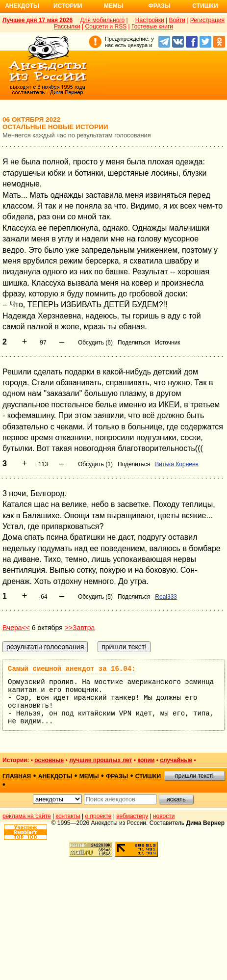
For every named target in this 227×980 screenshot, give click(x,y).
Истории (68, 6)
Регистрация (207, 20)
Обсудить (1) (95, 464)
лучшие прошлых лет (101, 760)
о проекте (99, 816)
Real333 (166, 597)
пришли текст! (194, 776)
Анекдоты (22, 6)
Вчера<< (16, 628)
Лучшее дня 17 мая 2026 (38, 20)
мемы (89, 776)
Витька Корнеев (177, 464)
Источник (167, 343)
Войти (177, 20)
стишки (148, 776)
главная (17, 776)
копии (146, 760)
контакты (68, 816)
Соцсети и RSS (106, 26)
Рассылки (67, 26)
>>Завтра (80, 628)
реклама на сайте (27, 816)
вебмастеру (132, 816)
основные (49, 760)
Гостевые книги (152, 26)
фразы (117, 776)
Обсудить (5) (95, 597)
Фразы (159, 6)
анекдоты (55, 776)
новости (164, 816)
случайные (176, 760)
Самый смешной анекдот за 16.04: (72, 669)
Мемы (114, 6)
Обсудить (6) (95, 343)
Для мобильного (102, 20)
